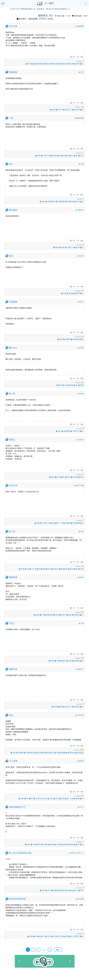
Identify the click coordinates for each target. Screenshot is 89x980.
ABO (77, 64)
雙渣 (81, 385)
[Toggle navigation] (86, 4)
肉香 (62, 799)
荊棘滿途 (13, 72)
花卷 (82, 623)
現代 (77, 201)
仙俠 (81, 569)
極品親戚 (69, 201)
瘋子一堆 (59, 523)
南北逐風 (81, 899)
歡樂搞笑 (50, 753)
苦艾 (82, 72)
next (58, 950)
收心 (11, 164)
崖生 (82, 531)
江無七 (81, 440)
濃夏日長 (13, 669)
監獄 (77, 247)
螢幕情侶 (70, 753)
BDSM (76, 293)
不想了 (12, 623)
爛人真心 (13, 348)
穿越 (51, 844)
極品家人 (74, 890)
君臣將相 (69, 844)
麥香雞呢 (81, 26)
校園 (60, 707)
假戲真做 (79, 753)
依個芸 (81, 348)
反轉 (81, 477)
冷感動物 (13, 302)
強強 (65, 385)
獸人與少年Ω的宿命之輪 (20, 853)
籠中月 (81, 302)
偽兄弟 (76, 110)
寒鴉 (82, 164)
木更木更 (81, 715)
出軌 (81, 156)
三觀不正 (68, 110)
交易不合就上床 (41, 799)
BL (81, 64)
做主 (11, 256)
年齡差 (61, 156)
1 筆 (72, 103)
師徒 (71, 569)
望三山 (81, 807)
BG (76, 569)
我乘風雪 (13, 577)
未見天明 (13, 486)
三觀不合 (68, 707)
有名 (11, 715)
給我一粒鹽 (80, 485)
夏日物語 (13, 210)
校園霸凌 (79, 523)
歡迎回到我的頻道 (17, 899)
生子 (48, 890)
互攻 (70, 293)
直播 (77, 799)
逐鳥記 (12, 440)
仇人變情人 (74, 936)
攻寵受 (45, 844)
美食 (53, 201)
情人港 (12, 394)
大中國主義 (59, 844)
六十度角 (13, 761)
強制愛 (67, 523)
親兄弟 (74, 477)
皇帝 (38, 844)
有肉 (28, 64)
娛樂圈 (62, 753)
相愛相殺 (66, 431)
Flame (82, 394)
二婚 (11, 118)
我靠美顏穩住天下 (17, 807)
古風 (48, 569)
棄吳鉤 (81, 577)
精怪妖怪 (63, 569)
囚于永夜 (13, 26)
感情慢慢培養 (46, 64)
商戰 (71, 385)
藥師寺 (81, 761)
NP (52, 523)
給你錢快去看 (68, 64)
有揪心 (55, 569)
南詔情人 (81, 669)
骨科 (68, 477)
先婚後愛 (57, 64)
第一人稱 (69, 799)
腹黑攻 (54, 156)
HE (48, 201)
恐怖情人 (69, 156)
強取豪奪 (79, 339)
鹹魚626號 (80, 118)
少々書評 (45, 4)
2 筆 (72, 57)
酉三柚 (81, 256)
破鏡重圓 (36, 64)
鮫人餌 (12, 531)
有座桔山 (81, 210)
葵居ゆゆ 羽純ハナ (77, 853)
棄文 (77, 844)
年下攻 (59, 110)
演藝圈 (20, 753)
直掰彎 (67, 339)
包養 (62, 247)
